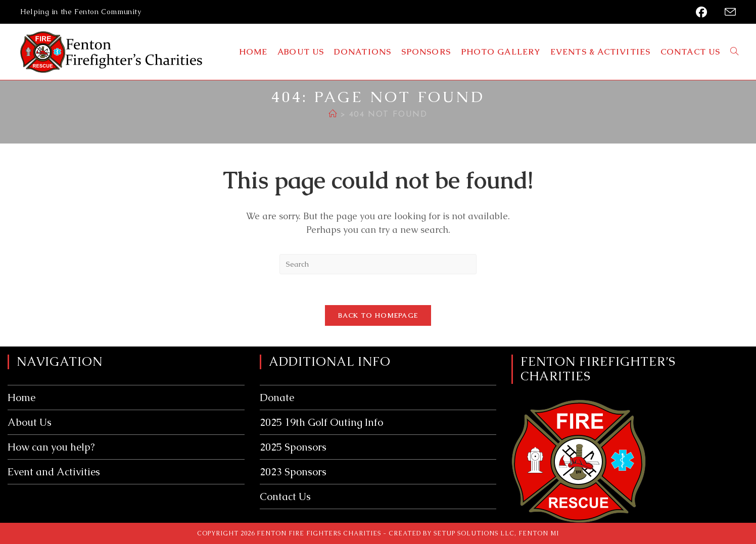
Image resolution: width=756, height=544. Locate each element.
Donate (277, 398)
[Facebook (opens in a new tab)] (704, 12)
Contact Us (285, 497)
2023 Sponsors (293, 472)
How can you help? (51, 447)
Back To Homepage (378, 315)
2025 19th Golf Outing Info (321, 422)
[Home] (333, 115)
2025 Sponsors (293, 447)
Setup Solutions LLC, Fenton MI (496, 533)
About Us (30, 422)
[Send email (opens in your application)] (727, 12)
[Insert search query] (378, 264)
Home (21, 398)
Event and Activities (54, 472)
